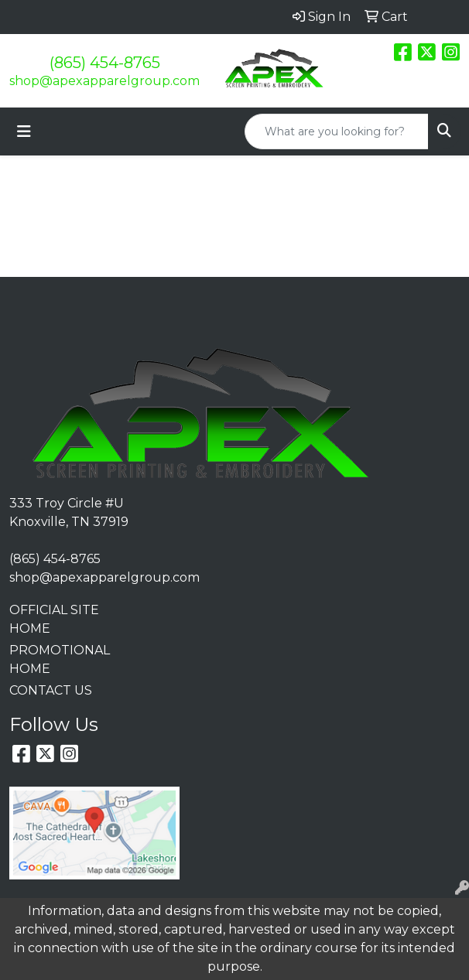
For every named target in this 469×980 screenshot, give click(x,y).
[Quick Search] (337, 131)
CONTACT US (51, 690)
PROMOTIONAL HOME (59, 659)
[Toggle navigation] (24, 131)
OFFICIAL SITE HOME (54, 619)
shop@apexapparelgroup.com (104, 81)
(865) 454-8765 (105, 63)
